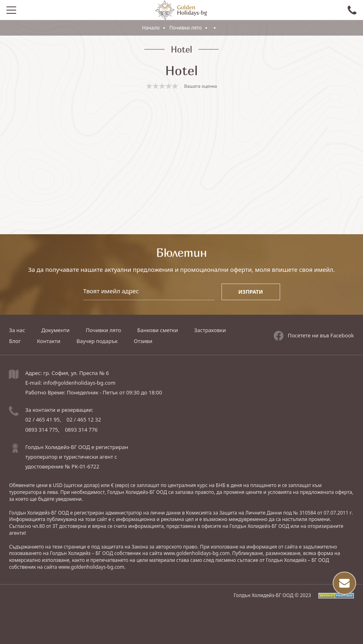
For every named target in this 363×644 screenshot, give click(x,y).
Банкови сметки (157, 330)
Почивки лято (186, 28)
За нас (17, 330)
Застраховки (210, 330)
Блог (15, 341)
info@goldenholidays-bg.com (79, 383)
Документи (55, 330)
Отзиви (143, 341)
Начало (151, 28)
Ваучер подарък (97, 341)
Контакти (49, 341)
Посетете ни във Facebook (314, 335)
